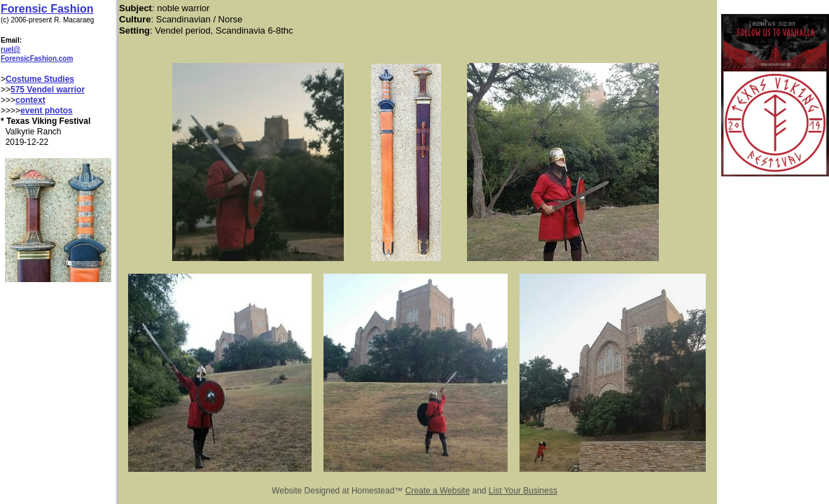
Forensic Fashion (47, 9)
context (30, 100)
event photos (47, 111)
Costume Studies (40, 79)
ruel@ (11, 49)
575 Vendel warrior (48, 90)
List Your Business (523, 491)
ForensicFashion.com (37, 58)
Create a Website (438, 491)
